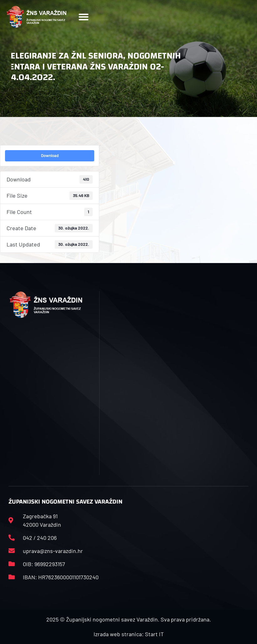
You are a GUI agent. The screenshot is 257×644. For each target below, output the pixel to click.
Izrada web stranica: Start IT (129, 634)
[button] (84, 17)
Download (50, 155)
